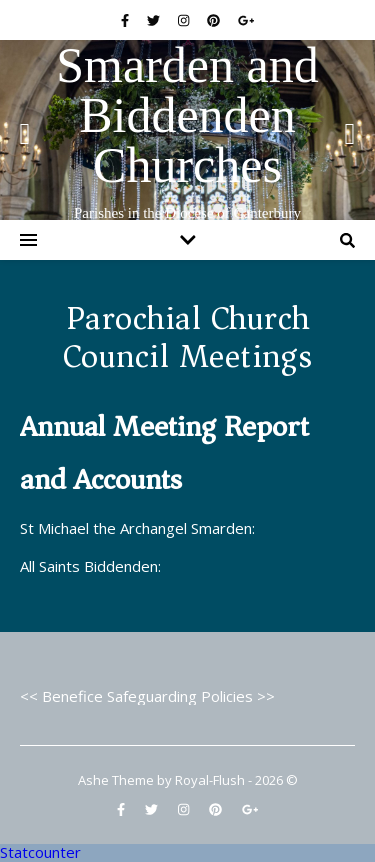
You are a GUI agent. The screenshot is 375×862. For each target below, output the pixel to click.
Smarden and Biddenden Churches (187, 115)
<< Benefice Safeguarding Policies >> (147, 696)
